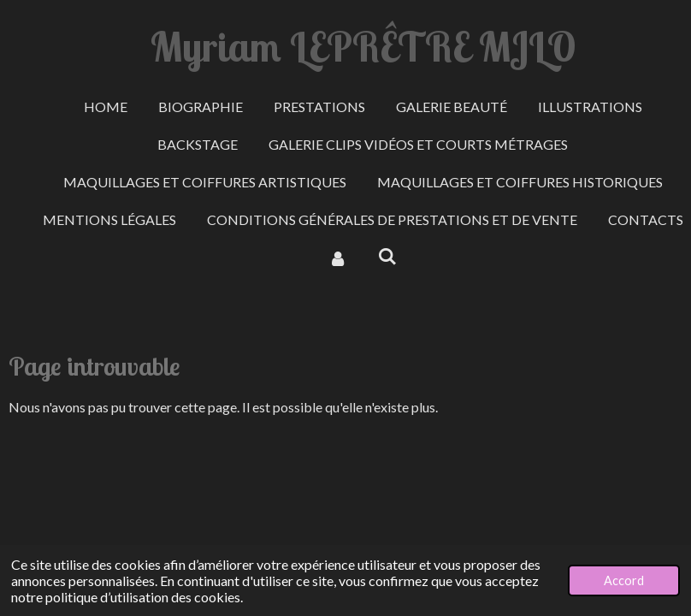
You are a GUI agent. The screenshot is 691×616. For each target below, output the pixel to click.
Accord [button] (624, 580)
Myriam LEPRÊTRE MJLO (363, 46)
